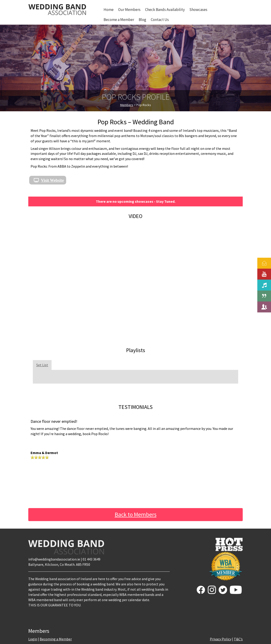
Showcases (198, 10)
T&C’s (238, 639)
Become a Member (119, 20)
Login (33, 639)
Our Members (129, 10)
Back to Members (136, 514)
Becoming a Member (56, 639)
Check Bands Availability (165, 10)
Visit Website (53, 180)
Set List (42, 365)
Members (127, 105)
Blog (142, 20)
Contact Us (160, 20)
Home (109, 10)
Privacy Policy (221, 639)
